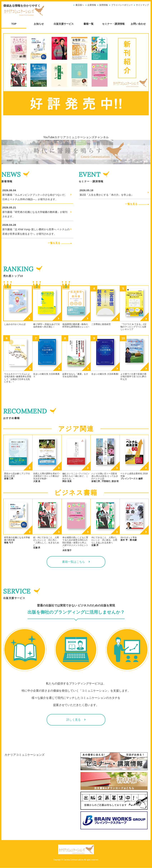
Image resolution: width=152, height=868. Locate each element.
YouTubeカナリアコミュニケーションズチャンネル (76, 137)
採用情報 (104, 5)
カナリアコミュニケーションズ (24, 755)
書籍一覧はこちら (73, 562)
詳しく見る (73, 720)
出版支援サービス (64, 24)
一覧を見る (61, 243)
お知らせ (39, 24)
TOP (14, 24)
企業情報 (92, 5)
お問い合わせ (138, 24)
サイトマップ (142, 5)
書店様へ (80, 5)
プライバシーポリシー (122, 5)
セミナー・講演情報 (113, 24)
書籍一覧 (89, 24)
